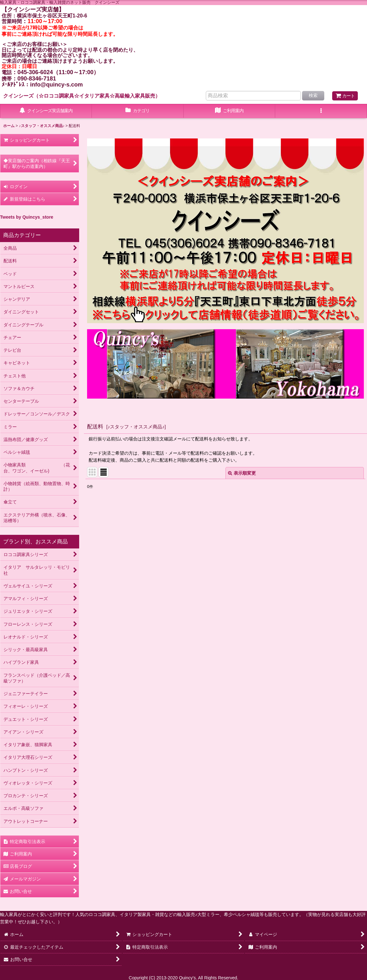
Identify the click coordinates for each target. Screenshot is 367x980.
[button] (321, 111)
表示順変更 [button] (242, 473)
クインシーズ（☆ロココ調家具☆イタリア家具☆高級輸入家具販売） (82, 96)
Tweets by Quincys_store (27, 217)
